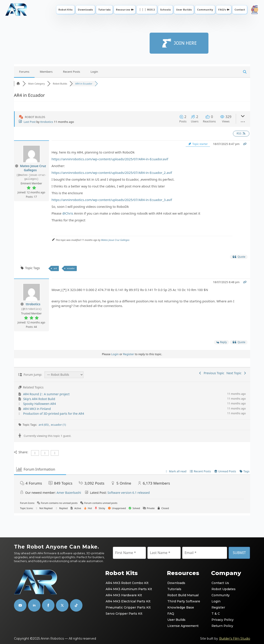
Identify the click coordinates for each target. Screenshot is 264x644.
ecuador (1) (59, 425)
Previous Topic (211, 373)
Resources (123, 10)
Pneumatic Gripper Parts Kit (128, 607)
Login (94, 72)
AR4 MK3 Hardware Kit (124, 595)
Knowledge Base (181, 607)
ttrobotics (47, 122)
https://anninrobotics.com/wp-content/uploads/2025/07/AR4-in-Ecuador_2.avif (112, 173)
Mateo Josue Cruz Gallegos (33, 168)
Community (205, 10)
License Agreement (183, 626)
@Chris (68, 213)
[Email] (205, 553)
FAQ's (222, 10)
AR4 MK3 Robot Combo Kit (127, 583)
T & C (216, 614)
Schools (165, 10)
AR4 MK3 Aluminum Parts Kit (129, 589)
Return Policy (222, 626)
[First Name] (129, 553)
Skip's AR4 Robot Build (39, 399)
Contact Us (220, 583)
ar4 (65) (44, 425)
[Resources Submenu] (133, 10)
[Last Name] (164, 553)
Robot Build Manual (183, 595)
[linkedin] (34, 605)
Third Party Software (184, 601)
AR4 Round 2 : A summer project (46, 394)
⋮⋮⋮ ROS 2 (147, 10)
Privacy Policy (223, 620)
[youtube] (20, 605)
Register (129, 354)
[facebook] (48, 605)
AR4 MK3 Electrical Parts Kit (128, 601)
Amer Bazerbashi (69, 493)
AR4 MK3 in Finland (37, 409)
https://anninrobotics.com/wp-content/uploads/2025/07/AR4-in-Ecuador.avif (110, 159)
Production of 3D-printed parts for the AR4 (54, 414)
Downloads (85, 10)
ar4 (55, 268)
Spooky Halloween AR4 (40, 404)
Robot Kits (66, 10)
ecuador (71, 268)
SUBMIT (239, 553)
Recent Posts (72, 72)
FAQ (171, 614)
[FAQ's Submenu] (228, 10)
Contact (240, 10)
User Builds (184, 10)
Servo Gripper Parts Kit (124, 614)
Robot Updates (224, 589)
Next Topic (237, 373)
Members (46, 72)
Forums (24, 72)
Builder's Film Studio (235, 639)
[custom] (62, 605)
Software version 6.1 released (129, 493)
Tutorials (104, 10)
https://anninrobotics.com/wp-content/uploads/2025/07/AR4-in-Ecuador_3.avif (112, 200)
